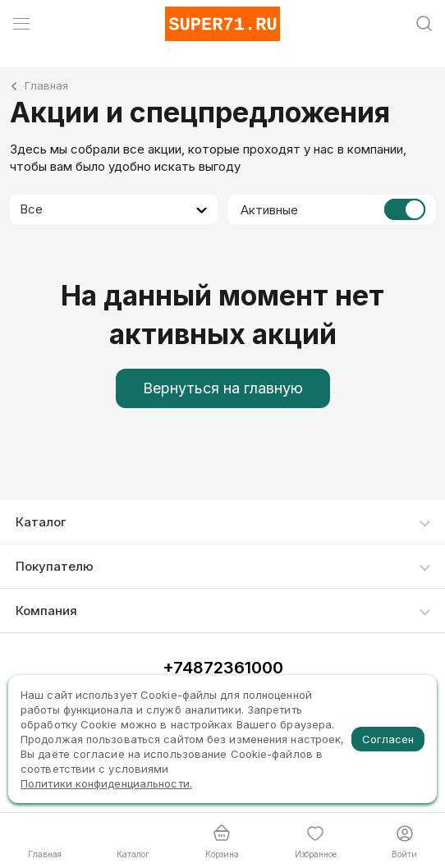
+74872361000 (223, 668)
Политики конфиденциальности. (106, 783)
